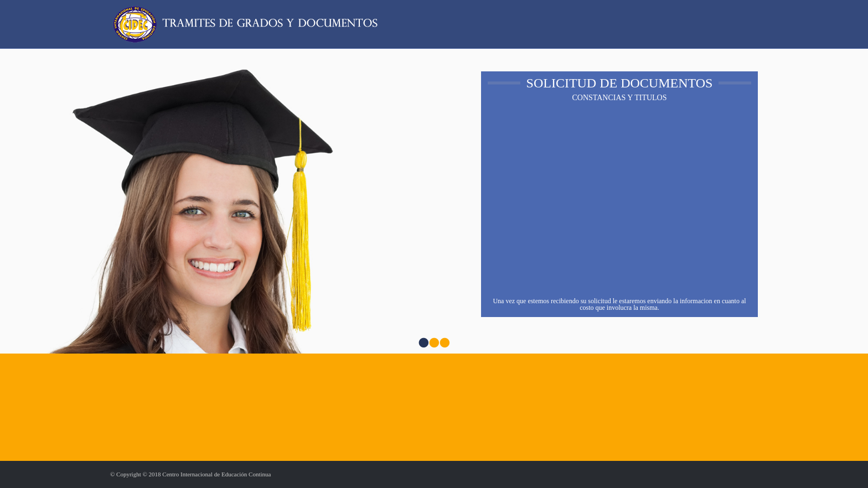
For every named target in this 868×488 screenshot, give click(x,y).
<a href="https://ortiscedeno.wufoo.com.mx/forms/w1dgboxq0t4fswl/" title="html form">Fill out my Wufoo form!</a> (620, 202)
